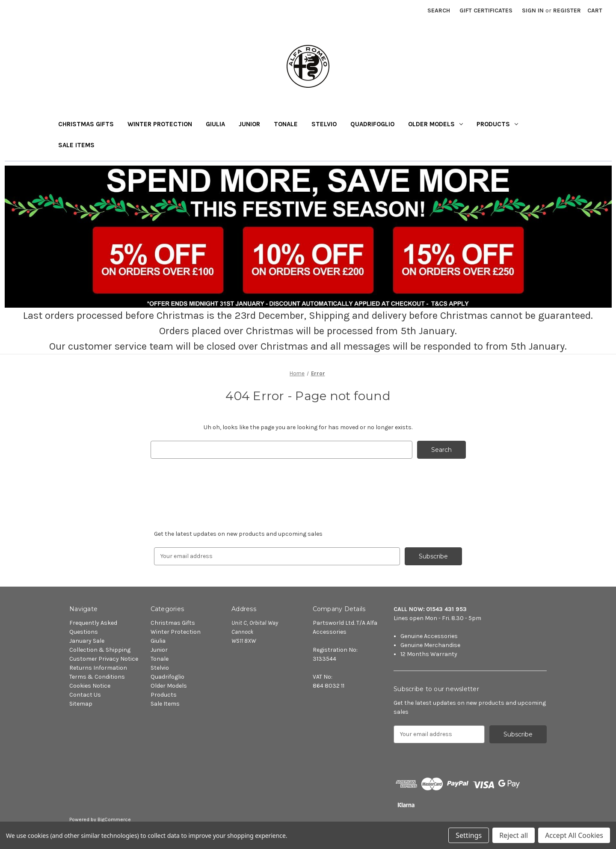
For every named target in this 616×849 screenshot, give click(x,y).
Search (439, 10)
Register (567, 10)
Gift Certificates (486, 10)
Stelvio (324, 124)
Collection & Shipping (100, 650)
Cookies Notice (90, 686)
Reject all (514, 835)
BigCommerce (114, 819)
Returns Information (98, 668)
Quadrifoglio (372, 124)
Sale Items (76, 145)
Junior (249, 124)
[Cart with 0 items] (595, 10)
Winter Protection (160, 124)
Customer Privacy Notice (104, 659)
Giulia (215, 124)
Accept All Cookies (574, 835)
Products (497, 124)
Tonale (286, 124)
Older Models (435, 124)
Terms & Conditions (97, 677)
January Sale (87, 641)
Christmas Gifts (86, 124)
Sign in (533, 10)
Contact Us (85, 695)
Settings (469, 835)
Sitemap (81, 704)
